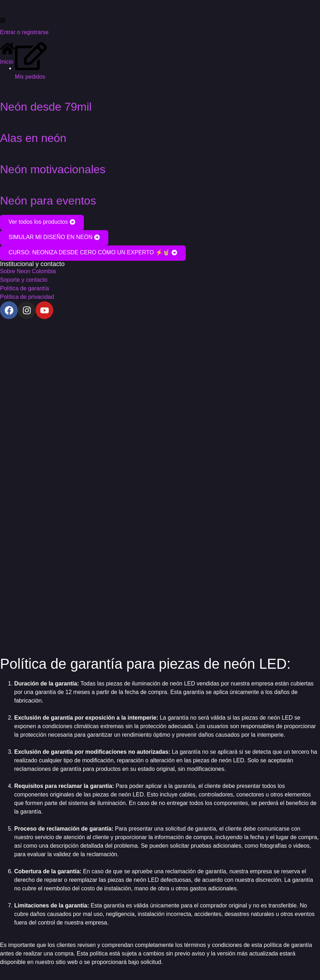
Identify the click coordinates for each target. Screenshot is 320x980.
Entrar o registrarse (24, 32)
